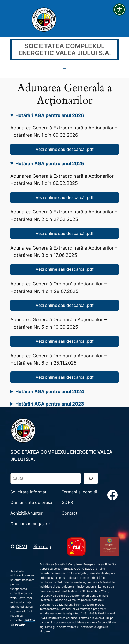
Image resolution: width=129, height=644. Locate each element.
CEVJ (21, 546)
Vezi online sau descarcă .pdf (65, 149)
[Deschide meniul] (65, 68)
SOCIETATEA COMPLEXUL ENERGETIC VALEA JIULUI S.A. (65, 49)
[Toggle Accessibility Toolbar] (119, 10)
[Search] (91, 478)
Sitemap (42, 546)
